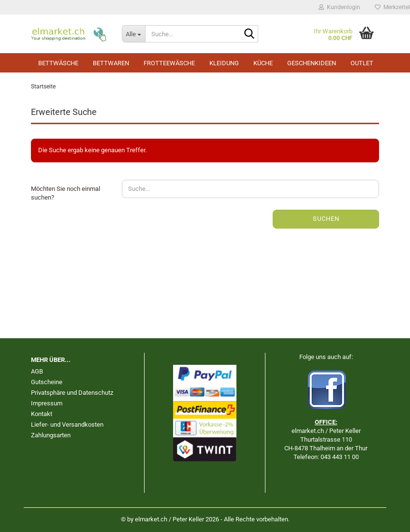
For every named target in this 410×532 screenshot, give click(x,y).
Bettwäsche (58, 63)
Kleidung (224, 63)
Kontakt (42, 414)
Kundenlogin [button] (339, 7)
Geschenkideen (312, 63)
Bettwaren (111, 63)
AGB (37, 371)
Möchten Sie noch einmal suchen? (66, 193)
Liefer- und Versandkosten (67, 424)
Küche (263, 63)
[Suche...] (133, 34)
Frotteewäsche (169, 63)
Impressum (47, 403)
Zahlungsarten (51, 435)
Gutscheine (47, 382)
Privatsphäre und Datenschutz (72, 393)
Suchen (326, 219)
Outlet (362, 63)
